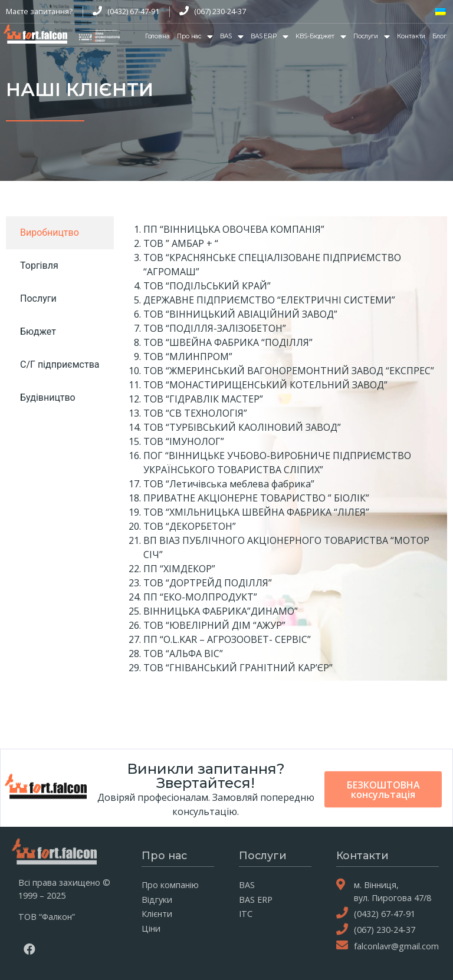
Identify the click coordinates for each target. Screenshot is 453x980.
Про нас (195, 37)
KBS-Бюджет (321, 37)
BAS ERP (270, 37)
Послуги (372, 37)
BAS (232, 37)
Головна (157, 36)
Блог (439, 36)
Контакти (411, 36)
